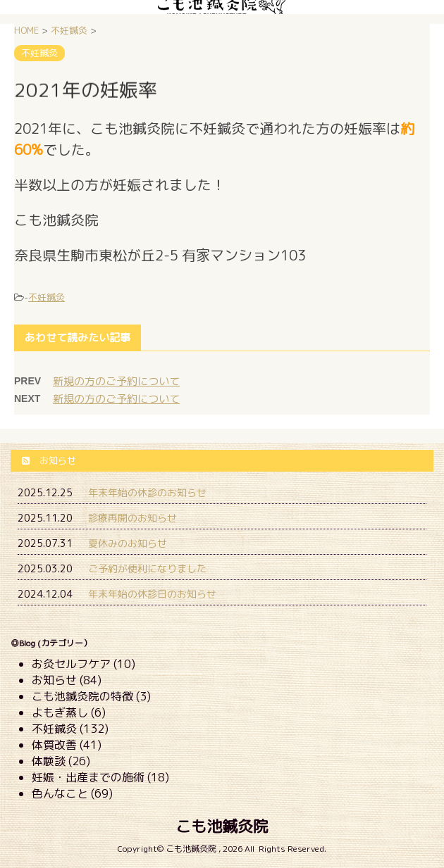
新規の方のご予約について (116, 381)
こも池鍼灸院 (222, 826)
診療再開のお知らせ (132, 518)
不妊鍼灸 (47, 297)
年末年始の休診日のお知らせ (152, 594)
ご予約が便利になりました (147, 568)
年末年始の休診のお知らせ (147, 492)
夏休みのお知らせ (128, 543)
